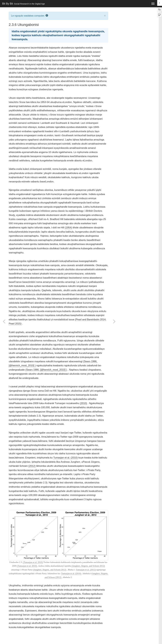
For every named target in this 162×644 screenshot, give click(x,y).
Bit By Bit (24, 4)
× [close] (105, 16)
